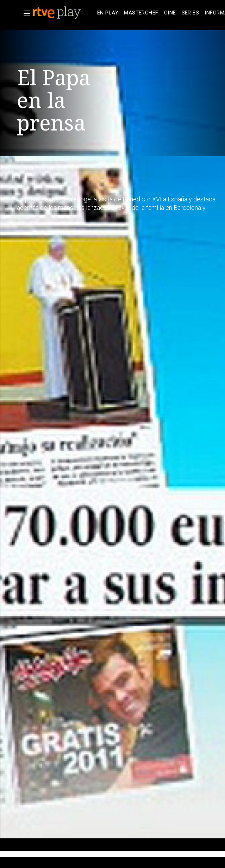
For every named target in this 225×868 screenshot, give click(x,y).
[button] (25, 13)
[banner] (63, 13)
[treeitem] (108, 13)
